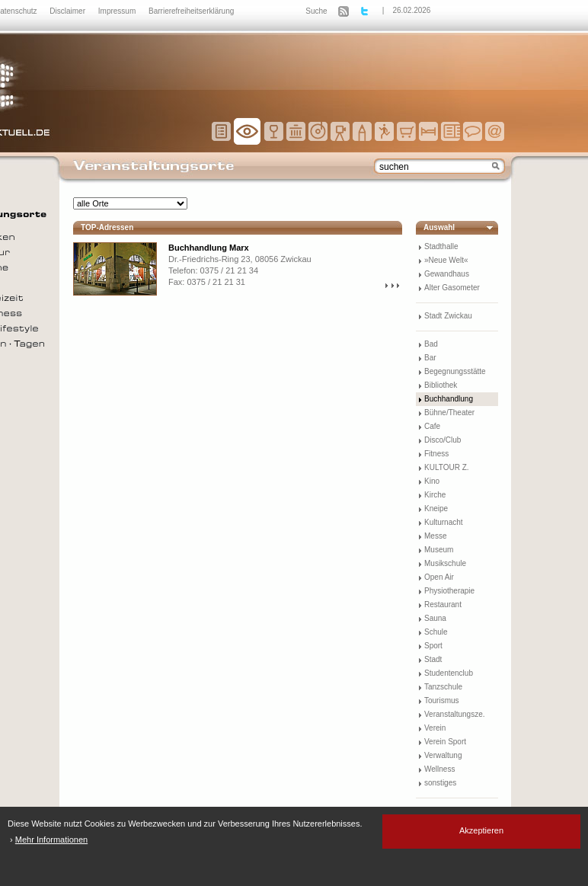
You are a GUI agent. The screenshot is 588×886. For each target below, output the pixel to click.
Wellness (439, 769)
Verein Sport (445, 742)
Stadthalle (441, 246)
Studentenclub (449, 673)
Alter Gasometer (452, 288)
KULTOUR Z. (447, 467)
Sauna (435, 618)
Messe (435, 536)
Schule (436, 632)
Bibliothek (441, 385)
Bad (431, 344)
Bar (430, 358)
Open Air (439, 577)
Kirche (435, 495)
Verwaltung (443, 755)
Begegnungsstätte (455, 371)
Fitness (436, 454)
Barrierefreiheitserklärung (191, 11)
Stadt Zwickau (448, 316)
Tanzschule (443, 687)
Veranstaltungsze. (455, 714)
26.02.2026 (411, 10)
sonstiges (440, 783)
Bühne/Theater (449, 413)
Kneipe (436, 509)
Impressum (118, 11)
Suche (316, 11)
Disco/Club (443, 440)
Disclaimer (68, 11)
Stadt (433, 659)
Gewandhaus (447, 274)
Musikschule (445, 563)
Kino (432, 481)
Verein (435, 728)
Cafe (432, 426)
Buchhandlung (449, 399)
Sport (433, 646)
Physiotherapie (449, 591)
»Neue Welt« (446, 260)
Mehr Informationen (51, 840)
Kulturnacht (444, 522)
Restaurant (443, 605)
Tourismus (442, 700)
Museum (439, 550)
